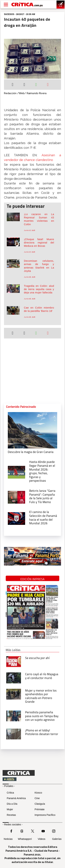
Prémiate (40, 809)
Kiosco (38, 793)
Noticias (8, 839)
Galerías (57, 839)
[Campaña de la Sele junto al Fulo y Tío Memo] (16, 497)
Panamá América (16, 798)
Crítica (10, 793)
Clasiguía (40, 804)
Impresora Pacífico (45, 815)
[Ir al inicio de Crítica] (27, 5)
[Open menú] (6, 5)
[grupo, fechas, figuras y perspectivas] (16, 472)
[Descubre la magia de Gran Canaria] (32, 430)
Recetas (11, 815)
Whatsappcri (25, 839)
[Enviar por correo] (48, 85)
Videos (42, 839)
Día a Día (12, 804)
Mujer (10, 809)
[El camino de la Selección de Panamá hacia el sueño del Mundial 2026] (16, 518)
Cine (37, 798)
